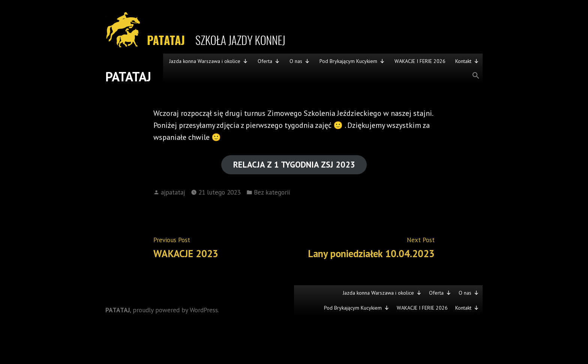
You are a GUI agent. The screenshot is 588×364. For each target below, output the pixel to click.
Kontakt (467, 61)
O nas (300, 61)
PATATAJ (128, 76)
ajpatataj (173, 192)
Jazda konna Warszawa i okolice (208, 61)
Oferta (269, 61)
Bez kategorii (272, 192)
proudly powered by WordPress (175, 310)
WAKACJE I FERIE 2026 (420, 61)
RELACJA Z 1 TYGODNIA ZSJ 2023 (294, 164)
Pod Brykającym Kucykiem (352, 61)
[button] (323, 76)
